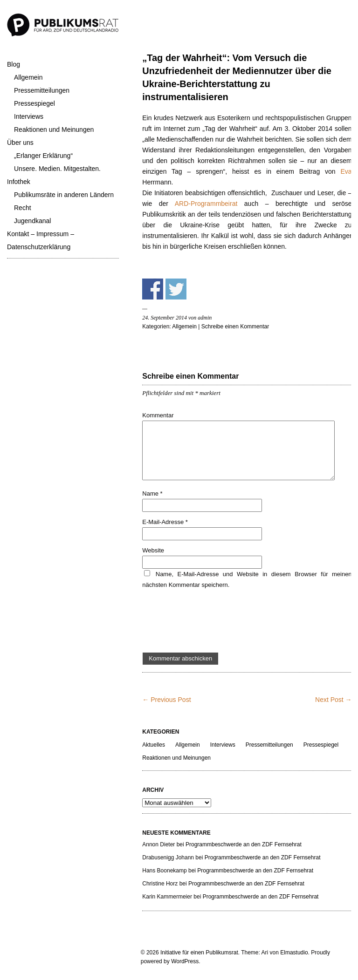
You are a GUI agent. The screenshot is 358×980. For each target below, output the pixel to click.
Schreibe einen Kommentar (235, 327)
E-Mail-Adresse (165, 522)
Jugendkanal (32, 221)
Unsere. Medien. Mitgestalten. (57, 169)
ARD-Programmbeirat (206, 204)
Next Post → (334, 700)
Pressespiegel (34, 103)
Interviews (29, 116)
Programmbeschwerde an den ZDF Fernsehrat (244, 844)
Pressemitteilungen (42, 90)
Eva (346, 171)
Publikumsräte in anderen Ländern (64, 195)
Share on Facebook (153, 289)
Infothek (19, 182)
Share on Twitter (176, 289)
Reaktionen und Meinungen (54, 129)
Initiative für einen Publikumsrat (199, 953)
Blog (14, 64)
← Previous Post (166, 700)
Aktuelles (154, 745)
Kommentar (158, 415)
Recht (23, 208)
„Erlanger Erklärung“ (43, 156)
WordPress (185, 961)
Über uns (20, 143)
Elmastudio (294, 953)
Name (152, 493)
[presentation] (213, 621)
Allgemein (28, 77)
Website (153, 550)
